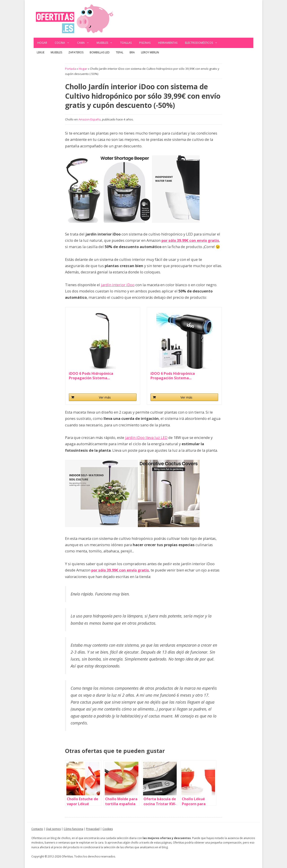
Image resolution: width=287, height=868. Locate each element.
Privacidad (93, 829)
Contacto (37, 829)
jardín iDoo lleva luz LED (146, 437)
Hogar (42, 43)
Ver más (105, 397)
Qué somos (53, 829)
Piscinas (145, 43)
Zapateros (76, 52)
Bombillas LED (100, 52)
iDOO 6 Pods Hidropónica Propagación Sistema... (91, 376)
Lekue (41, 52)
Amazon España (90, 119)
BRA (132, 52)
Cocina (64, 43)
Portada (71, 69)
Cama (85, 43)
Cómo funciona (73, 829)
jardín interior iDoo (118, 285)
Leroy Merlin (150, 52)
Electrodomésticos (203, 43)
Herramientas (168, 43)
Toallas (126, 43)
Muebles (107, 43)
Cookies (108, 829)
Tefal (120, 52)
